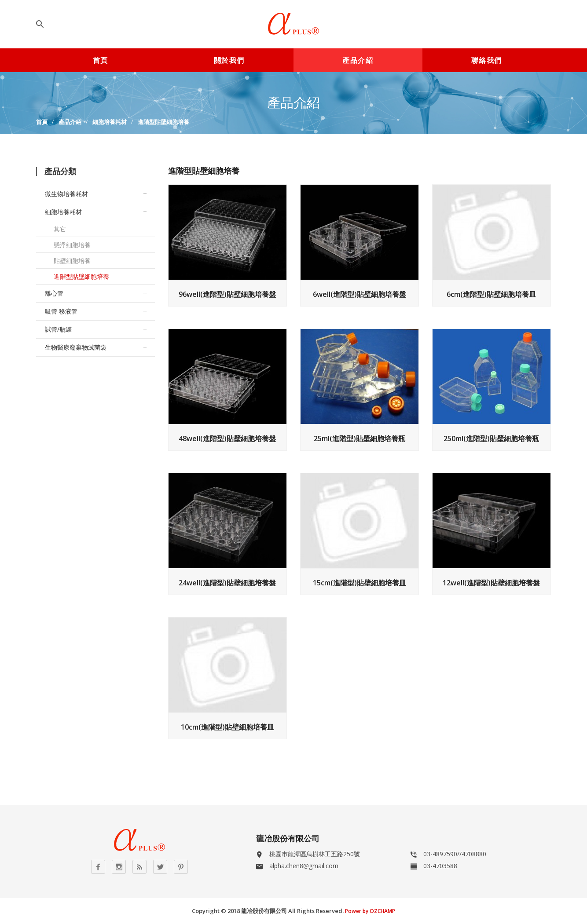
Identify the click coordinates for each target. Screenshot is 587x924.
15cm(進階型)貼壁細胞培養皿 (360, 583)
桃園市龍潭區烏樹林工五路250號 (315, 854)
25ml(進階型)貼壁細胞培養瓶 (360, 438)
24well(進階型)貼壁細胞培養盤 (227, 583)
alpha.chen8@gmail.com (304, 866)
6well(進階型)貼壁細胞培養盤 (360, 294)
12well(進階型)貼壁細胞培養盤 (491, 583)
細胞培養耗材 (110, 122)
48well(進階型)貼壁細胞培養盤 (227, 438)
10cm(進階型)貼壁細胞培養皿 (227, 727)
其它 (60, 229)
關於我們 (229, 60)
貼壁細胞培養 (72, 261)
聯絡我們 (487, 60)
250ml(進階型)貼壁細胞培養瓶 (491, 438)
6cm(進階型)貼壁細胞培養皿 (491, 294)
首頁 (101, 60)
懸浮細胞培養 (72, 245)
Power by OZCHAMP (370, 911)
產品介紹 (358, 60)
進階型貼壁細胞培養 (163, 122)
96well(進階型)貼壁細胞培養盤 (227, 294)
